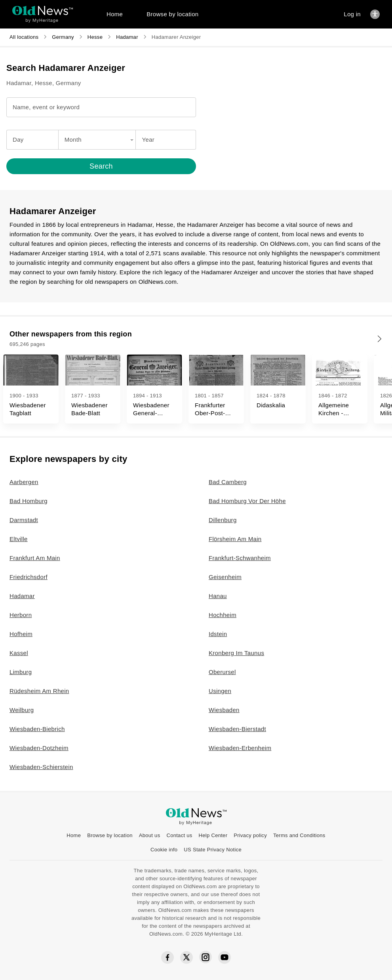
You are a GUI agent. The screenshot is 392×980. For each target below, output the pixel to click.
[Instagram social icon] (206, 957)
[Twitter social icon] (186, 957)
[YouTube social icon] (225, 957)
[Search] (101, 166)
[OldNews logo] (43, 10)
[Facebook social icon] (167, 958)
